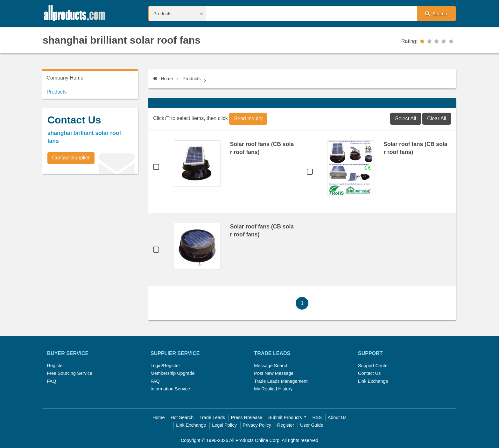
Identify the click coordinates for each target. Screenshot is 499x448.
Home (163, 79)
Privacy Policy (257, 425)
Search (436, 14)
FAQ (52, 381)
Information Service (170, 389)
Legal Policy (224, 425)
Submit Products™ (287, 417)
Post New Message (274, 373)
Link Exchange (373, 381)
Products (192, 79)
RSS (317, 417)
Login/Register (165, 366)
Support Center (374, 366)
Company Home (65, 78)
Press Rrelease (247, 417)
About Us (337, 417)
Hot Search (182, 417)
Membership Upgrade (172, 373)
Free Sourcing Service (70, 373)
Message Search (271, 366)
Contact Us (369, 373)
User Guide (312, 425)
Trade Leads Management (281, 381)
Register (56, 366)
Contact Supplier (71, 158)
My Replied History (273, 389)
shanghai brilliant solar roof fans (122, 40)
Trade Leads (212, 417)
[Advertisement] (90, 223)
